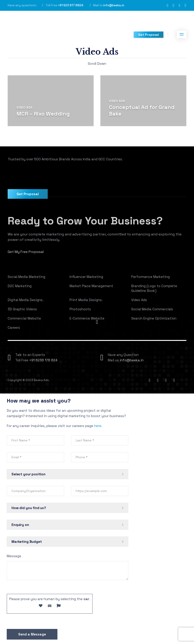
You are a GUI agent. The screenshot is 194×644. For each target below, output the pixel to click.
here (98, 426)
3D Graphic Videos (22, 309)
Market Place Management (91, 286)
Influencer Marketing (86, 277)
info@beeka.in (114, 5)
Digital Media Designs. (26, 300)
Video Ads (24, 107)
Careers (14, 328)
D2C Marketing (20, 286)
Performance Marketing (150, 277)
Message (14, 556)
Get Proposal (149, 35)
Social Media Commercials (152, 309)
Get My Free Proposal (26, 252)
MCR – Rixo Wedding (43, 114)
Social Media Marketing (26, 277)
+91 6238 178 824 (43, 360)
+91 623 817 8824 (71, 5)
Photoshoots (80, 309)
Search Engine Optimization (154, 318)
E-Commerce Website (87, 318)
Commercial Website (24, 318)
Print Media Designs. (86, 300)
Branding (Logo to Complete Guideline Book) (154, 288)
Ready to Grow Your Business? (86, 221)
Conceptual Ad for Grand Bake (142, 110)
